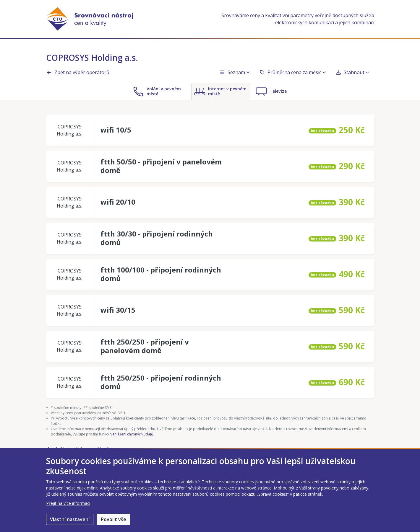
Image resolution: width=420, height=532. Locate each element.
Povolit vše (113, 519)
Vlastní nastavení (70, 519)
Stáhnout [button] (352, 72)
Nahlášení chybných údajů (131, 434)
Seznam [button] (235, 72)
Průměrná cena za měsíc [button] (293, 72)
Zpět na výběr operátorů (78, 72)
